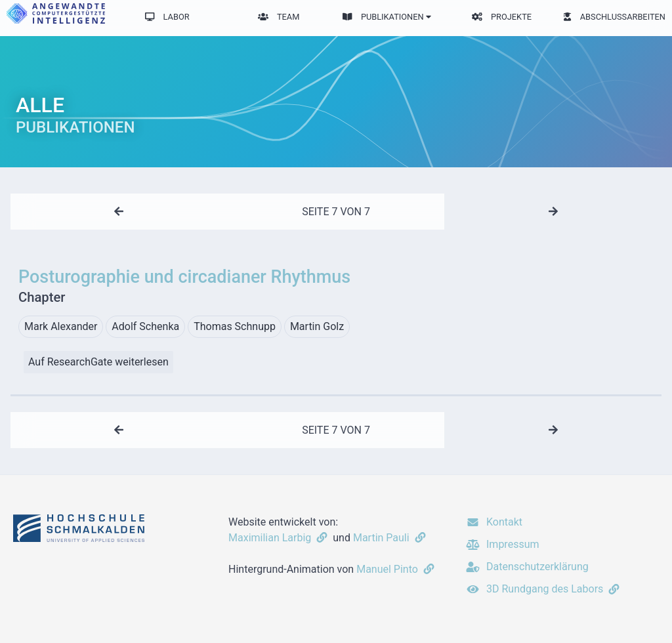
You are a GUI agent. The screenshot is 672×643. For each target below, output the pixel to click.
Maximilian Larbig (279, 538)
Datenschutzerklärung (527, 567)
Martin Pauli (391, 538)
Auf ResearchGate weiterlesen (98, 362)
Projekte (502, 17)
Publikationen (387, 17)
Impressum (502, 544)
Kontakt (493, 522)
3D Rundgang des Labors (543, 589)
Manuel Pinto (397, 569)
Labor (167, 17)
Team (279, 17)
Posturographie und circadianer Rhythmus (336, 287)
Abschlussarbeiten (615, 17)
